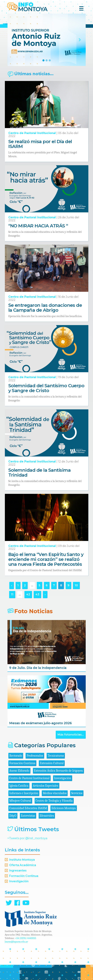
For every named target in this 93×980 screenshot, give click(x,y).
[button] (13, 40)
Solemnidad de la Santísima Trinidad (39, 473)
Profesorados (35, 756)
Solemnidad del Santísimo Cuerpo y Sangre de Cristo (46, 388)
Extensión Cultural (52, 763)
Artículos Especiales (46, 786)
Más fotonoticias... (71, 735)
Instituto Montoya (22, 860)
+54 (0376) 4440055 (26, 938)
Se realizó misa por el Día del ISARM (40, 144)
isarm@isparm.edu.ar (16, 942)
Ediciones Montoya (64, 808)
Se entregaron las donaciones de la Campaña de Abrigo (45, 308)
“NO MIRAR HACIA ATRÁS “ (38, 226)
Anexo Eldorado (19, 771)
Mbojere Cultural (20, 801)
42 (28, 594)
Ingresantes (18, 871)
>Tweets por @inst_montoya (27, 838)
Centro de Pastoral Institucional (32, 133)
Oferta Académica (23, 865)
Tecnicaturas (56, 756)
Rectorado (16, 756)
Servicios (77, 793)
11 (12, 594)
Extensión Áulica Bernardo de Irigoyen (58, 771)
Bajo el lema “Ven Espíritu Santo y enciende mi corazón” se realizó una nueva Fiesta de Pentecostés (46, 559)
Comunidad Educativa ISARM (28, 808)
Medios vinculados (55, 793)
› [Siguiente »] (45, 594)
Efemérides (47, 816)
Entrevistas (28, 816)
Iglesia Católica (19, 786)
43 (37, 594)
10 (76, 585)
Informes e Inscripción (24, 793)
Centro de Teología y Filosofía (54, 801)
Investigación (63, 778)
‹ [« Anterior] (12, 585)
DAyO (13, 816)
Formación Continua (22, 763)
